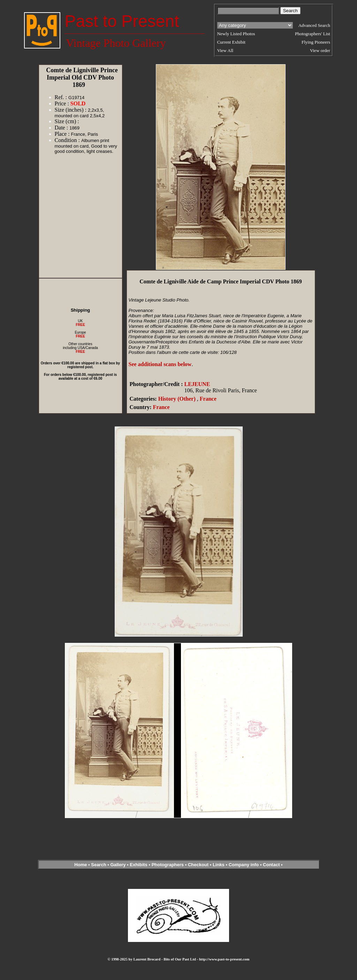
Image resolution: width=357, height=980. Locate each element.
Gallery (118, 865)
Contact (271, 865)
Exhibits (139, 865)
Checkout (198, 865)
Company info (244, 865)
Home (81, 865)
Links (219, 865)
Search (98, 865)
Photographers (168, 865)
